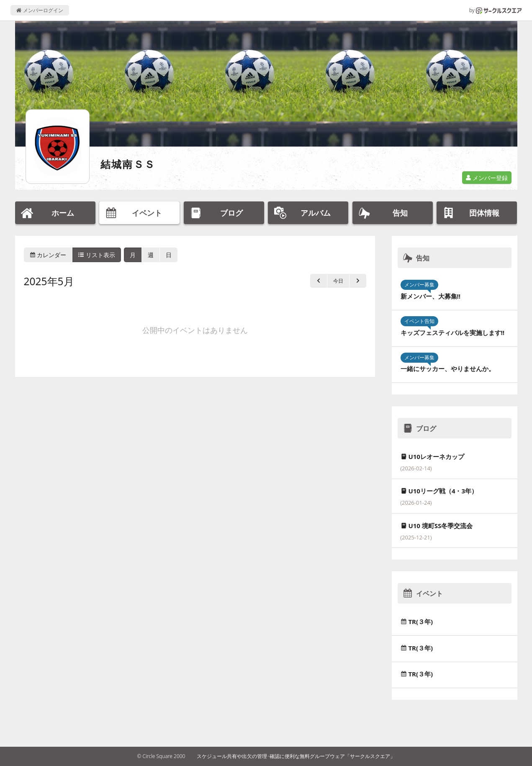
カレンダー (48, 255)
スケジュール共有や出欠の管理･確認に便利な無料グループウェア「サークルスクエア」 (296, 756)
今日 (338, 281)
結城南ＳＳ (128, 164)
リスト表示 (97, 255)
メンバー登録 (487, 178)
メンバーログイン (40, 10)
